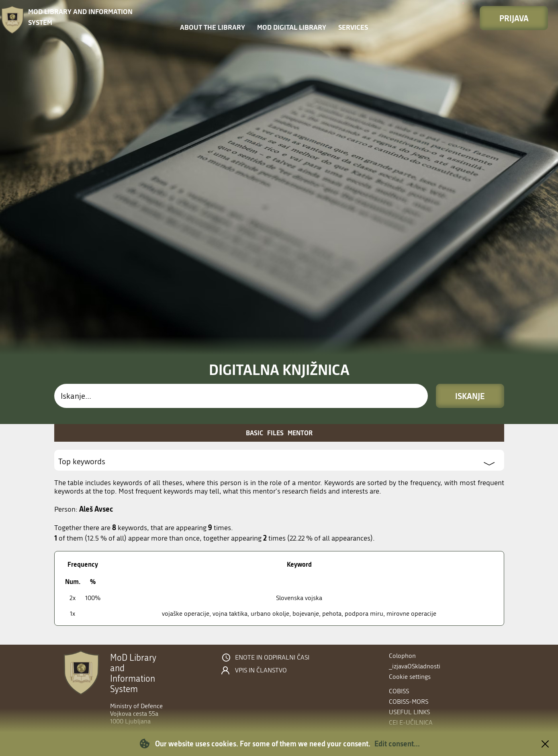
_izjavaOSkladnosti (415, 666)
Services (353, 27)
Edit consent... (397, 744)
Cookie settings (410, 677)
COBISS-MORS (409, 702)
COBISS (399, 691)
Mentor (300, 433)
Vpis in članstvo (261, 670)
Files (275, 433)
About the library (213, 27)
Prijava (514, 18)
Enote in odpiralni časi (272, 658)
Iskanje (470, 396)
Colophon (402, 656)
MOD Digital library (292, 27)
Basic (254, 433)
